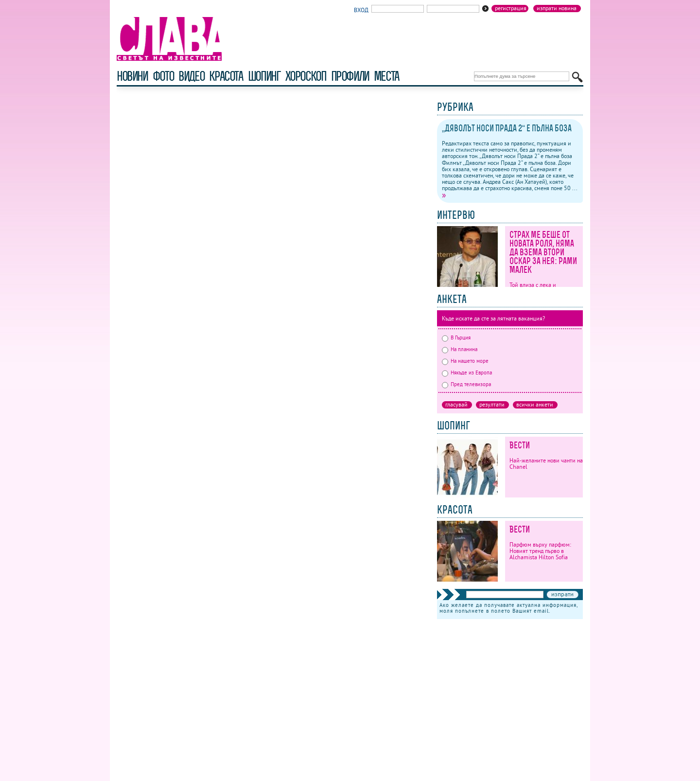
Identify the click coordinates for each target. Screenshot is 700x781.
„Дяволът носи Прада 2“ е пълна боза (507, 128)
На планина (460, 349)
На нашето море (465, 361)
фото (163, 76)
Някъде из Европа (467, 373)
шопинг (264, 76)
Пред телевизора (466, 384)
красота (226, 76)
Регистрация (511, 8)
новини (132, 76)
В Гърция (456, 337)
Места (386, 76)
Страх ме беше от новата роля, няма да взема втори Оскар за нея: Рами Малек (543, 252)
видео (191, 76)
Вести (520, 445)
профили (350, 76)
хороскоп (306, 76)
